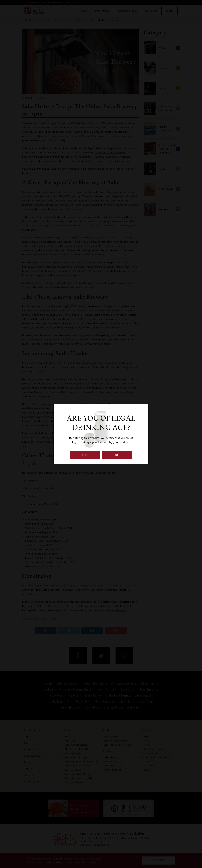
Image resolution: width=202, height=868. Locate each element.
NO (117, 455)
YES (85, 455)
